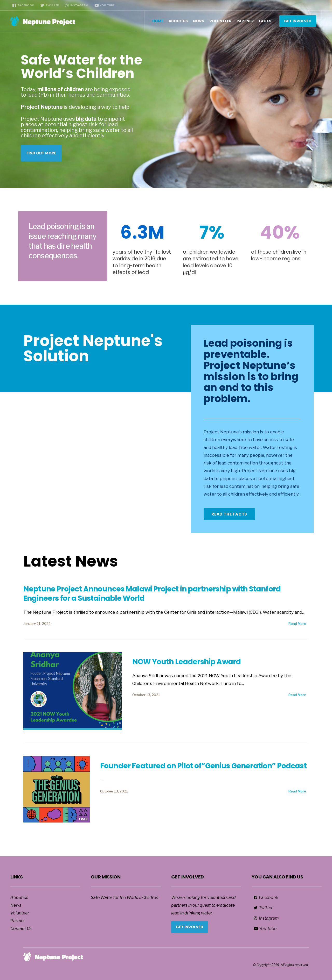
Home (158, 21)
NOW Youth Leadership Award (186, 662)
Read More (297, 624)
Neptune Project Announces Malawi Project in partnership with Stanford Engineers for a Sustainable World (152, 594)
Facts (265, 21)
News (199, 21)
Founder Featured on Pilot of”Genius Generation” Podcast (203, 766)
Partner (245, 21)
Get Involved (298, 21)
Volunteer (220, 21)
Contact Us (21, 929)
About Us (178, 21)
